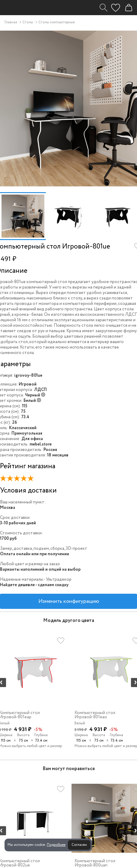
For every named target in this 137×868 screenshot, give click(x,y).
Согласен (79, 845)
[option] (23, 216)
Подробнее (56, 845)
